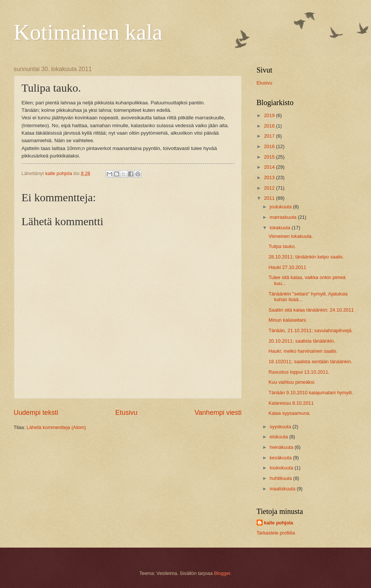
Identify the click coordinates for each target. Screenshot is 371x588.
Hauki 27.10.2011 (287, 267)
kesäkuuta (281, 458)
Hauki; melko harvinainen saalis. (303, 351)
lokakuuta (281, 228)
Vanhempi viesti (218, 413)
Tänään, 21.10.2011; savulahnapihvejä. (311, 330)
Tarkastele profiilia (276, 533)
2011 (270, 198)
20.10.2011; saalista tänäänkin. (302, 341)
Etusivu (126, 413)
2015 (270, 157)
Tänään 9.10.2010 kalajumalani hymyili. (311, 393)
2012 (270, 188)
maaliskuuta (283, 489)
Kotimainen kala (88, 32)
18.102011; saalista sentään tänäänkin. (310, 362)
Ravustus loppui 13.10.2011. (299, 372)
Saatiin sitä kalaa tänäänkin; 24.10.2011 (311, 310)
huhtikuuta (282, 478)
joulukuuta (281, 207)
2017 (270, 136)
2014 (270, 167)
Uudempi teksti (36, 413)
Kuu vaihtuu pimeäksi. (292, 382)
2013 (270, 177)
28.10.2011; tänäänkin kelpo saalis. (306, 257)
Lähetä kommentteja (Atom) (56, 427)
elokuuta (279, 437)
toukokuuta (282, 468)
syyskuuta (281, 427)
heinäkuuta (282, 447)
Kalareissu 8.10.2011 (291, 403)
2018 (270, 126)
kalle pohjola (279, 523)
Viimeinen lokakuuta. (291, 236)
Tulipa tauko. (282, 246)
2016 (270, 146)
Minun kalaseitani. (288, 320)
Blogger (222, 573)
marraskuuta (284, 217)
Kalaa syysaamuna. (290, 413)
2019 (270, 115)
